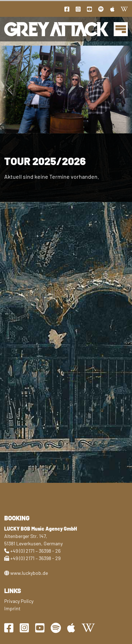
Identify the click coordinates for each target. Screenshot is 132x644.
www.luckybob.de (29, 573)
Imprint (12, 608)
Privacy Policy (19, 601)
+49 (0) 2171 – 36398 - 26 (35, 551)
